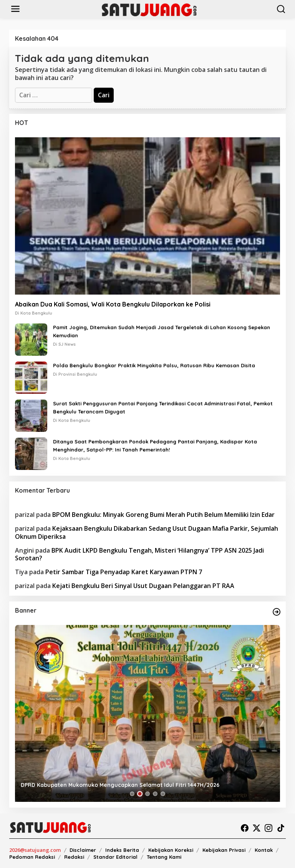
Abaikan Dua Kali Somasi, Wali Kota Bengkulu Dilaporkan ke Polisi (113, 304)
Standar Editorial (115, 857)
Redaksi (74, 857)
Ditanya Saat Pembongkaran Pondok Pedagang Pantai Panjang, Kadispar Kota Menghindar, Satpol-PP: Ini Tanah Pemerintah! (155, 446)
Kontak (264, 850)
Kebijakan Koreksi (171, 850)
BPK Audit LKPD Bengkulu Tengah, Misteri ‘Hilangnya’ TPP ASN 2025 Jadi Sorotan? (139, 554)
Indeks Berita (122, 850)
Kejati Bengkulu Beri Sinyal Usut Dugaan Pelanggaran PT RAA (143, 586)
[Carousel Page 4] (155, 794)
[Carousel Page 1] (132, 794)
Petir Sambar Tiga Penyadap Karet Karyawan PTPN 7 (124, 572)
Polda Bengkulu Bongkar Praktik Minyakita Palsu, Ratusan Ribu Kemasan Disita (154, 365)
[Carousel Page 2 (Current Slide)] (140, 794)
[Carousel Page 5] (163, 794)
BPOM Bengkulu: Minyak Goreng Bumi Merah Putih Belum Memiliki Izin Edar (163, 515)
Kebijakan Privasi (224, 850)
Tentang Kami (164, 857)
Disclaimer (83, 850)
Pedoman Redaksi (32, 857)
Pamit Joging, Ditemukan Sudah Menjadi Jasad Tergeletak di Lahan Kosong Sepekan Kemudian (162, 331)
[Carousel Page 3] (147, 794)
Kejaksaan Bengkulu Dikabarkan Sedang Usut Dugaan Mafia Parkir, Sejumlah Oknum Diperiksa (147, 532)
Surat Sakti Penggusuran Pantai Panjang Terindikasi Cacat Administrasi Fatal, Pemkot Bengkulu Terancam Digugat (163, 407)
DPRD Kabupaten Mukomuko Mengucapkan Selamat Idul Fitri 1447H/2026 (120, 785)
